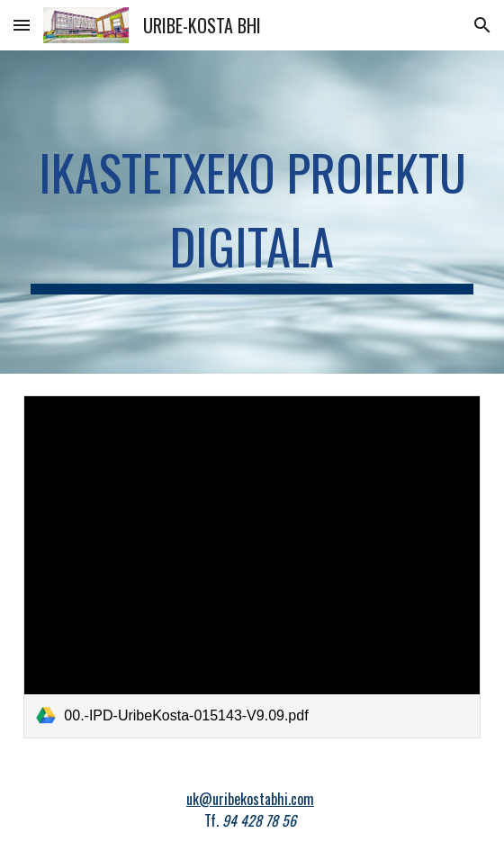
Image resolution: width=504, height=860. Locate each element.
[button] (22, 25)
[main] (252, 212)
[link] (252, 566)
